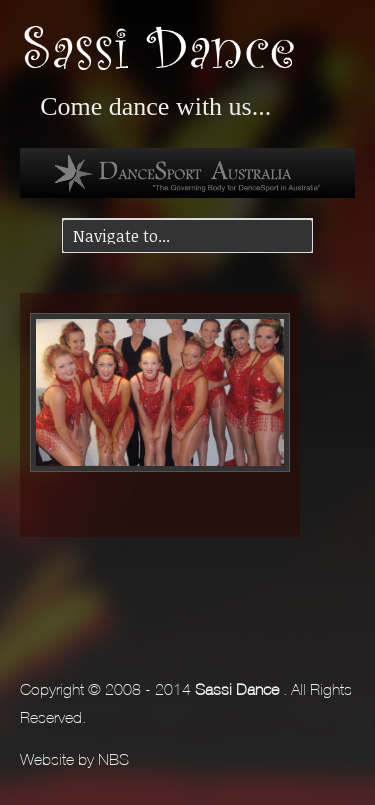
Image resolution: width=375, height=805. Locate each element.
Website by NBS (74, 757)
